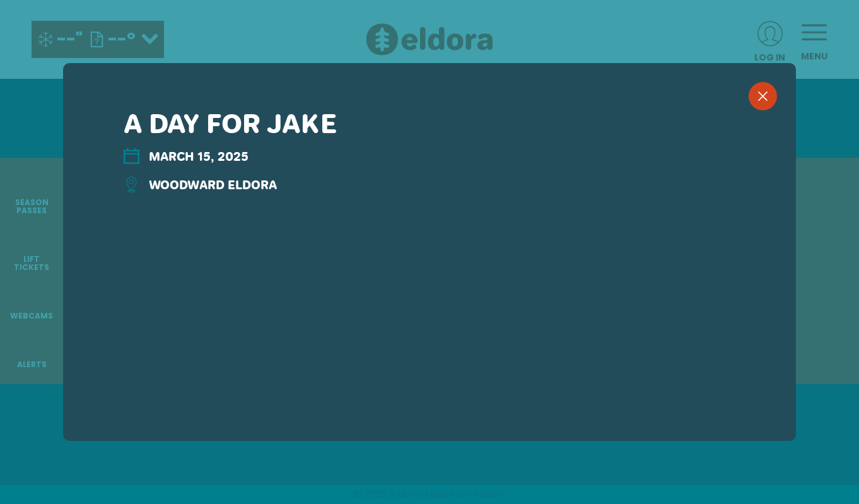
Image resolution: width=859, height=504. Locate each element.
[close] (763, 96)
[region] (429, 273)
